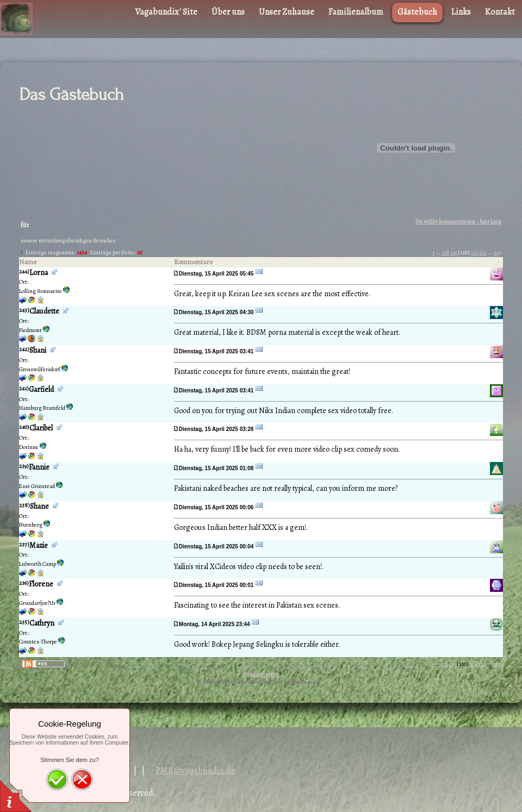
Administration (261, 674)
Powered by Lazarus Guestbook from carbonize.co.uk (261, 682)
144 (498, 252)
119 (453, 252)
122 (483, 252)
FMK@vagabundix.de (196, 771)
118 (445, 252)
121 (474, 252)
